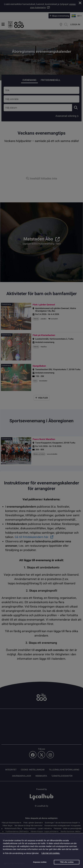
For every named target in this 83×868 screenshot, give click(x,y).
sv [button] (77, 15)
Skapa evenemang (61, 16)
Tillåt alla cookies (67, 862)
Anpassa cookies (40, 862)
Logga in (75, 24)
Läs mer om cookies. (51, 853)
